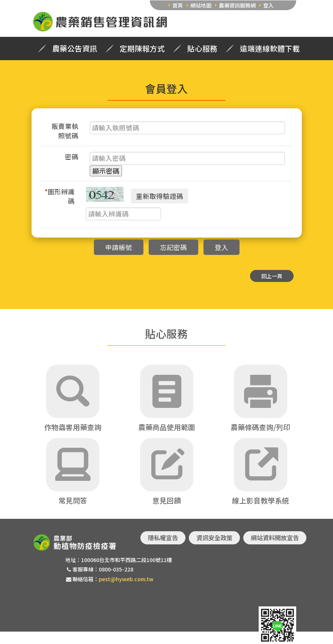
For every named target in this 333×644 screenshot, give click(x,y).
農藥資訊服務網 (237, 5)
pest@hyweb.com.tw (126, 579)
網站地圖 (201, 5)
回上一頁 (272, 276)
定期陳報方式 (142, 48)
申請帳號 (119, 247)
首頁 (178, 5)
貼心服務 (202, 48)
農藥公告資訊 (75, 48)
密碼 (72, 157)
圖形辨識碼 (60, 196)
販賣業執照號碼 (65, 131)
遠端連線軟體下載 (270, 48)
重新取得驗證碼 (160, 196)
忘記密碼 (173, 247)
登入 (268, 5)
